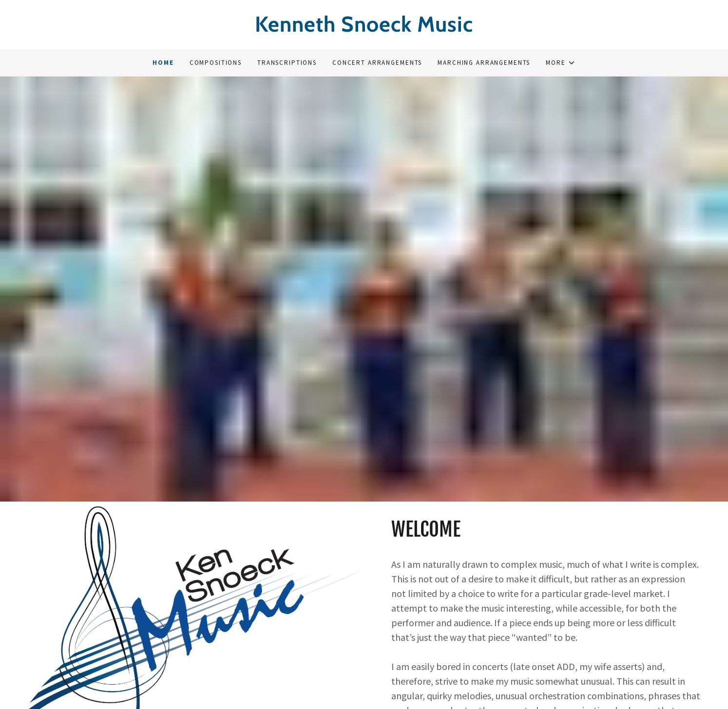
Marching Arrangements (484, 63)
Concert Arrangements (377, 63)
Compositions (216, 63)
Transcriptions (287, 63)
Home (163, 63)
